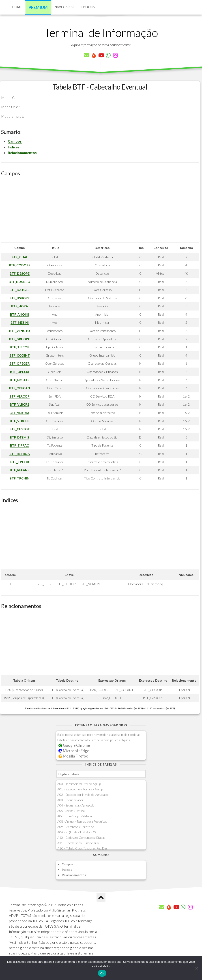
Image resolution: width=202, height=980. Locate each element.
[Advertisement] (100, 211)
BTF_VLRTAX (19, 413)
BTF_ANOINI (20, 314)
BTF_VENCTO (20, 331)
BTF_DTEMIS (19, 437)
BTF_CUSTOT (20, 429)
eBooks (88, 7)
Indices (14, 147)
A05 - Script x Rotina (71, 811)
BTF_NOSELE (20, 380)
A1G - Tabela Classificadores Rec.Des (83, 848)
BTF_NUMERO (19, 282)
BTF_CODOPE (20, 265)
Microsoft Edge (74, 751)
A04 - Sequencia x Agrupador (77, 805)
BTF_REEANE (20, 470)
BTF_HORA (20, 306)
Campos (15, 141)
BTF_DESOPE (20, 273)
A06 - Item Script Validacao (75, 816)
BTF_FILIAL (20, 257)
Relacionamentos (22, 153)
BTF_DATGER (19, 290)
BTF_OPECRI (20, 372)
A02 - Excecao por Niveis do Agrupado (83, 795)
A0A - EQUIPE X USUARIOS (76, 832)
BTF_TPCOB (20, 462)
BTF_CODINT (20, 355)
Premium (38, 7)
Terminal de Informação (101, 32)
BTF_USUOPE (19, 298)
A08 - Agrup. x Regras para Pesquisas (82, 821)
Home (17, 7)
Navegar (62, 7)
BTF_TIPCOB (20, 347)
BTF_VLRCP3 (19, 421)
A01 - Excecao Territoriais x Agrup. (80, 789)
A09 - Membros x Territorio (76, 827)
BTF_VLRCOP (19, 396)
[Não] (196, 968)
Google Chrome (74, 745)
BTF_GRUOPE (19, 339)
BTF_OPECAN (20, 388)
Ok (102, 973)
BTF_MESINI (20, 322)
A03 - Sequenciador (70, 800)
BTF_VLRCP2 (19, 404)
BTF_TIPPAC (19, 445)
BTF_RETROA (20, 454)
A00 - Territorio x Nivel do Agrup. (79, 784)
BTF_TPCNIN (19, 478)
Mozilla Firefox (73, 756)
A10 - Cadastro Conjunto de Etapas (81, 838)
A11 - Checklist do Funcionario (78, 843)
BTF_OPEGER (19, 363)
